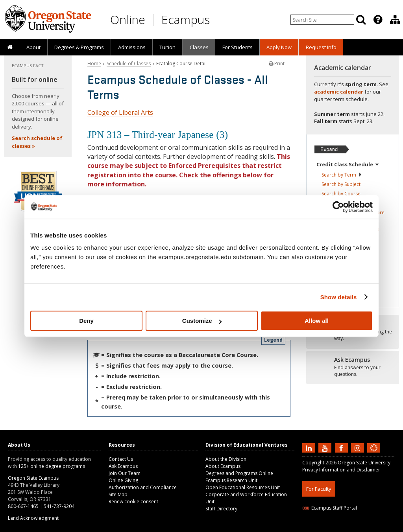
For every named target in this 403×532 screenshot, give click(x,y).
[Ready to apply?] (353, 367)
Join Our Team (125, 473)
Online (128, 19)
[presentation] (377, 20)
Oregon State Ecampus (33, 478)
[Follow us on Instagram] (359, 447)
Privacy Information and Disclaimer (341, 470)
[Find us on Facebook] (342, 447)
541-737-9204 (59, 506)
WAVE (381, 527)
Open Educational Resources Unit (243, 487)
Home (94, 64)
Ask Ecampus (123, 466)
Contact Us (121, 459)
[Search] (361, 20)
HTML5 (346, 527)
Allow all (317, 321)
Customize (202, 321)
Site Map (118, 494)
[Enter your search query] (322, 20)
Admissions (132, 47)
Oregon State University (364, 463)
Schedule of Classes (129, 64)
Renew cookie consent (133, 502)
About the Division (226, 459)
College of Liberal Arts (120, 112)
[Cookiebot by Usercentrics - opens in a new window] (338, 207)
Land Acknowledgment (33, 518)
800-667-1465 (23, 506)
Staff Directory (221, 509)
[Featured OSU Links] (378, 20)
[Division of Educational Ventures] (395, 20)
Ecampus (186, 19)
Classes (199, 47)
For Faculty (319, 489)
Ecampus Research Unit (231, 480)
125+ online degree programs (52, 466)
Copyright (313, 463)
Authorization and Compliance (143, 487)
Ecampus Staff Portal (330, 508)
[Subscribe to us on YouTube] (326, 447)
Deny (86, 321)
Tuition (167, 47)
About (33, 47)
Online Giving (123, 480)
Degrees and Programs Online (239, 473)
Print (277, 64)
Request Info (321, 47)
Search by (342, 175)
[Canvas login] (374, 454)
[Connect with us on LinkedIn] (310, 447)
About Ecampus (223, 466)
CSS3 (364, 527)
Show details (339, 297)
